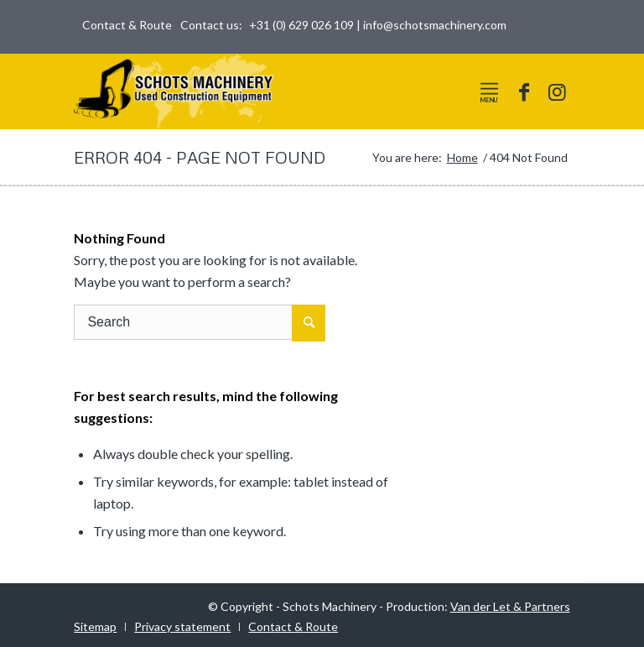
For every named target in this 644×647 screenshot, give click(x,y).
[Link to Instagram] (558, 91)
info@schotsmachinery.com (435, 25)
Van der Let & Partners (510, 606)
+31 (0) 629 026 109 (301, 25)
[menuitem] (123, 25)
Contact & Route (127, 25)
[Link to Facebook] (524, 91)
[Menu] (489, 88)
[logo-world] (173, 91)
